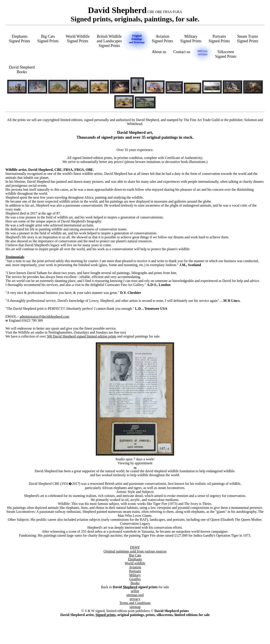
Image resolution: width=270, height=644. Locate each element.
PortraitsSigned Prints (219, 39)
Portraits (135, 571)
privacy (135, 599)
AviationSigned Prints (163, 39)
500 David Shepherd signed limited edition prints (82, 336)
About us (159, 52)
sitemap (135, 607)
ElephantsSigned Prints (20, 39)
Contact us (182, 52)
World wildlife (135, 563)
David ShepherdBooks (22, 70)
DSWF (135, 547)
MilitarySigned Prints (191, 39)
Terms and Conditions (135, 603)
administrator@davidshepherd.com (44, 316)
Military (135, 575)
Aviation (135, 567)
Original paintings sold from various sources (135, 551)
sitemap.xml (135, 595)
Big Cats (135, 555)
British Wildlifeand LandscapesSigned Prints (109, 41)
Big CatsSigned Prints (48, 39)
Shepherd (130, 587)
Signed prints (105, 615)
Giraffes (135, 579)
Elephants (135, 559)
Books (135, 583)
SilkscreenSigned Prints (226, 54)
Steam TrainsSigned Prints (248, 39)
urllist (135, 591)
